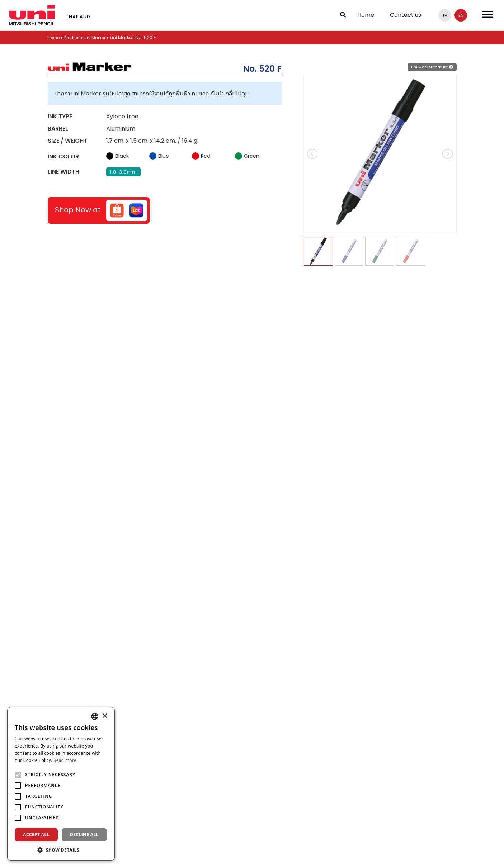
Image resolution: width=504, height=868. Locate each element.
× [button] (105, 716)
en (461, 15)
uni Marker (102, 37)
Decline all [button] (84, 834)
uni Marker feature (429, 67)
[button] (61, 850)
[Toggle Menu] (487, 14)
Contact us (406, 15)
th (445, 15)
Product (76, 37)
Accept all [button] (36, 834)
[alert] (61, 784)
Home (366, 15)
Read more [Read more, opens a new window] (65, 760)
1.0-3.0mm (123, 172)
